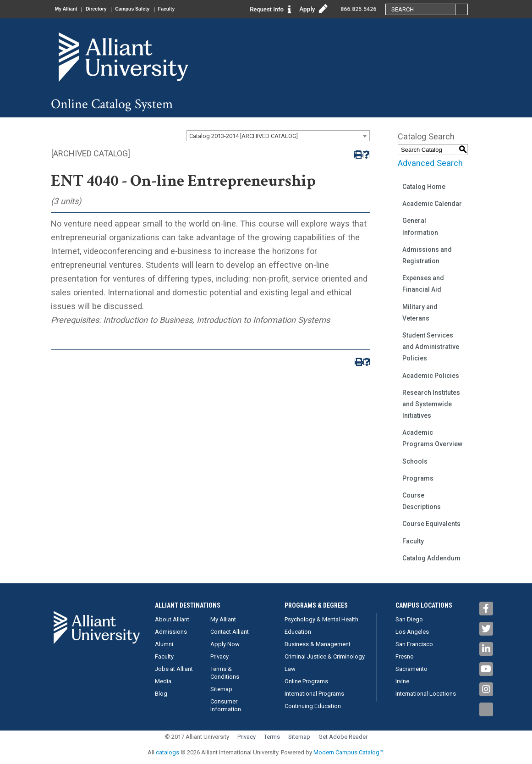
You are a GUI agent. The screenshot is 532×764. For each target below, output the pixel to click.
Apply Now (225, 644)
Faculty (190, 9)
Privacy (219, 656)
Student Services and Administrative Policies (431, 347)
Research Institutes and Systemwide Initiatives (431, 404)
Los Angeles (412, 632)
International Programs (314, 694)
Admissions (171, 632)
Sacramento (411, 669)
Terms (272, 737)
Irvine (402, 681)
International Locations (426, 694)
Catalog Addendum (431, 558)
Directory (106, 9)
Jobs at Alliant (174, 669)
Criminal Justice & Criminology (325, 656)
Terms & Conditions (225, 673)
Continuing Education (313, 706)
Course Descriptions (422, 501)
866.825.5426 (358, 9)
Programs (418, 478)
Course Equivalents (431, 524)
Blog (161, 694)
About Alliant (172, 619)
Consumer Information (226, 705)
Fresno (405, 656)
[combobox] (278, 136)
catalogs (167, 752)
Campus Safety (149, 9)
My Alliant (70, 9)
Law (290, 669)
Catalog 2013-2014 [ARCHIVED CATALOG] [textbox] (244, 136)
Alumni (164, 644)
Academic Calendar (432, 204)
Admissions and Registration (427, 255)
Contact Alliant (230, 632)
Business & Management (318, 644)
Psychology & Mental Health (321, 619)
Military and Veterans (420, 313)
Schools (415, 461)
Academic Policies (431, 376)
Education (298, 632)
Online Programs (306, 681)
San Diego (409, 619)
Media (163, 681)
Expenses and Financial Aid (423, 284)
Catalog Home (424, 187)
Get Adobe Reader (343, 737)
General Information (420, 226)
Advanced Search (430, 163)
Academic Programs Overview (432, 438)
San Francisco (414, 644)
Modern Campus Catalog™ (348, 752)
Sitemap (221, 689)
